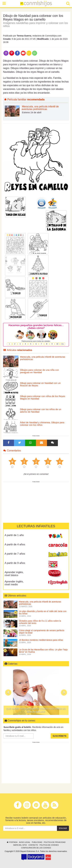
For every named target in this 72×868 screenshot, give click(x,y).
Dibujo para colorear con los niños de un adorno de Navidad (41, 411)
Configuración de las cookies (36, 848)
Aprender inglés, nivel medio (14, 583)
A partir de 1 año (14, 535)
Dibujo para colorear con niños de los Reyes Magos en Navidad (43, 397)
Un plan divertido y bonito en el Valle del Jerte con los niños (43, 612)
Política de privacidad (55, 842)
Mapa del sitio (20, 845)
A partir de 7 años (15, 554)
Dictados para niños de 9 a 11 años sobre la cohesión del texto (40, 622)
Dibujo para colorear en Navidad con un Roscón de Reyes (40, 384)
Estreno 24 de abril (32, 112)
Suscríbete (60, 736)
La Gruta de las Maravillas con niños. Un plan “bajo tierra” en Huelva (43, 651)
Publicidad (37, 842)
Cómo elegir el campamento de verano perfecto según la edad (42, 632)
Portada (12, 842)
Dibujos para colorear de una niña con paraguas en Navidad (39, 371)
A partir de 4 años (15, 544)
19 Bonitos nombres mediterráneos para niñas (41, 640)
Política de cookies (49, 845)
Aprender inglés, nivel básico (14, 574)
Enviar (63, 828)
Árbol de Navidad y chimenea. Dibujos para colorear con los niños (42, 424)
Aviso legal (25, 842)
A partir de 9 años (15, 563)
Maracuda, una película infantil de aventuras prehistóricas (40, 108)
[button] (8, 693)
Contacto (33, 845)
